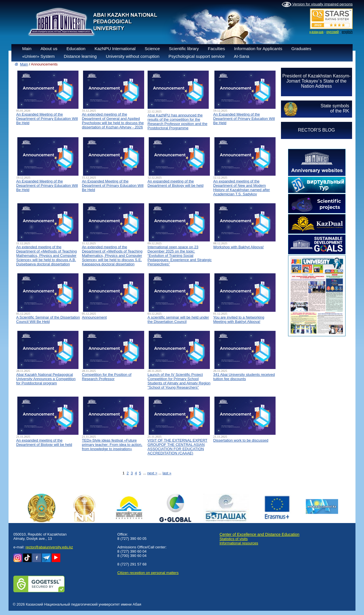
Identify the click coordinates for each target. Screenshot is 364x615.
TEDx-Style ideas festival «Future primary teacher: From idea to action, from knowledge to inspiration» (112, 445)
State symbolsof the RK (335, 108)
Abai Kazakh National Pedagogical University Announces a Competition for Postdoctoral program (46, 379)
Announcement (94, 317)
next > (152, 473)
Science (152, 49)
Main (27, 49)
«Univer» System (38, 56)
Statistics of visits (234, 539)
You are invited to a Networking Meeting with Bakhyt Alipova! (239, 319)
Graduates (301, 49)
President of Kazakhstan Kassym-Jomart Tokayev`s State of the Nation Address (317, 81)
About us (49, 49)
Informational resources (239, 543)
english (347, 32)
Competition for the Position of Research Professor (107, 377)
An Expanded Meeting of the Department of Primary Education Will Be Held (47, 119)
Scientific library (184, 49)
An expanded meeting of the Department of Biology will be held (176, 183)
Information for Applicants (258, 49)
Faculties (216, 49)
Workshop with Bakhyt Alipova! (239, 247)
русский (333, 32)
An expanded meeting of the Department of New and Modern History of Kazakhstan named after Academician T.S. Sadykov (242, 188)
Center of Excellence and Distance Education (259, 534)
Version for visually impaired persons (317, 5)
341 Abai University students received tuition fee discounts (244, 377)
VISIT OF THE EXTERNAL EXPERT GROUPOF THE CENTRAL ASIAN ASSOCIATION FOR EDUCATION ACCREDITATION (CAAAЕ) (177, 447)
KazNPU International (115, 49)
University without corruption (133, 56)
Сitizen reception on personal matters (148, 573)
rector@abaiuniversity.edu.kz (49, 547)
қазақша (316, 32)
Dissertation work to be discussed (241, 440)
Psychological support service (197, 56)
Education (76, 49)
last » (167, 473)
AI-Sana (241, 56)
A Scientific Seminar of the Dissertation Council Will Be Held (48, 319)
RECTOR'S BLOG (317, 130)
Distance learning (80, 56)
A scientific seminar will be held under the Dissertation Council (178, 319)
